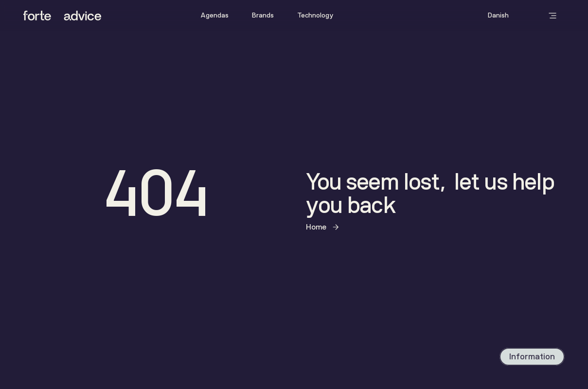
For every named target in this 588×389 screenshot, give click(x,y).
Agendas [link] (214, 15)
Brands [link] (263, 15)
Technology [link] (315, 15)
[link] (214, 16)
